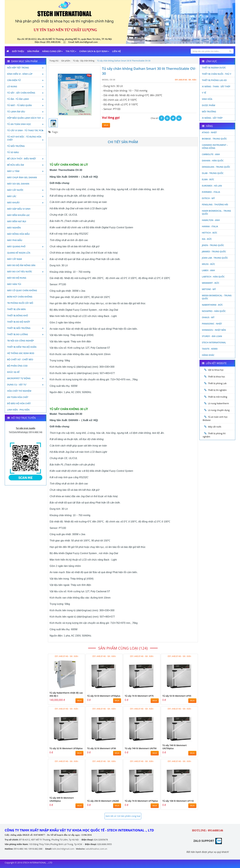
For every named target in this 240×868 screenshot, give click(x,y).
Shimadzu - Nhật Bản (214, 330)
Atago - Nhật (209, 132)
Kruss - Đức (208, 264)
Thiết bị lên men (16, 309)
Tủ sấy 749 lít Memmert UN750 (141, 748)
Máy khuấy (26, 202)
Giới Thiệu (18, 51)
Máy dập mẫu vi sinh (19, 209)
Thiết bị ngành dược (214, 68)
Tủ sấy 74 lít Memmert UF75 (139, 696)
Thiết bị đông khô (18, 315)
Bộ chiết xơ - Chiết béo (20, 359)
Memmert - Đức (211, 283)
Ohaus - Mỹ (208, 317)
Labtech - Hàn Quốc (213, 277)
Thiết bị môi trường (26, 328)
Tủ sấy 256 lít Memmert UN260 (103, 801)
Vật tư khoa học (216, 370)
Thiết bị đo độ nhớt (19, 322)
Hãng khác (208, 355)
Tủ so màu (13, 152)
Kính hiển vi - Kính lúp (26, 74)
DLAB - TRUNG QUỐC (213, 173)
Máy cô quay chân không (22, 290)
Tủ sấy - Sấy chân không (26, 93)
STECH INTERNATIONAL (214, 342)
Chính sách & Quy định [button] (94, 51)
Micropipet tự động (26, 378)
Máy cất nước (26, 190)
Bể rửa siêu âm (26, 165)
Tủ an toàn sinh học (26, 124)
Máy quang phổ (26, 246)
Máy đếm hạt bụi (17, 221)
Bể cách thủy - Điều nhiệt (26, 159)
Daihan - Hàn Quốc (213, 161)
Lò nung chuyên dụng (219, 410)
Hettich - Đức (210, 233)
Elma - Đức (208, 179)
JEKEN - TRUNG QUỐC (213, 245)
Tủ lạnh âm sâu (26, 112)
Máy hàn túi (14, 284)
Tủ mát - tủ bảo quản (26, 105)
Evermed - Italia (211, 192)
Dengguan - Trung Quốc (216, 167)
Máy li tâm (26, 171)
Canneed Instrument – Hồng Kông (215, 146)
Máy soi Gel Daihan (18, 184)
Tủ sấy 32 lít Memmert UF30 (101, 748)
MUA (106, 125)
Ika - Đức (207, 239)
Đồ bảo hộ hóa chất (19, 403)
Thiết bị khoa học (217, 377)
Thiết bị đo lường (26, 334)
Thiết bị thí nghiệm (217, 390)
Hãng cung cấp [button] (52, 51)
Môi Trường (209, 112)
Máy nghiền (14, 228)
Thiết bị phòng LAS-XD (214, 80)
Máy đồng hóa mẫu (18, 234)
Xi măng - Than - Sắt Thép (216, 86)
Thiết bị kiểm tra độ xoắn (22, 347)
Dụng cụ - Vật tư (26, 385)
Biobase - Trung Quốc (214, 139)
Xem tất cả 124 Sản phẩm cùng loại (123, 816)
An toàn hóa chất (18, 397)
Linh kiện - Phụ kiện (18, 410)
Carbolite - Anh (211, 154)
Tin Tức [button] (71, 51)
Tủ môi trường (16, 146)
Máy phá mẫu (15, 240)
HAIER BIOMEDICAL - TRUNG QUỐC (216, 212)
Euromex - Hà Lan (212, 186)
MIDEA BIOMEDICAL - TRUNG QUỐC (217, 297)
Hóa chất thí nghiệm (19, 391)
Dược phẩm (209, 105)
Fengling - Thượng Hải (215, 204)
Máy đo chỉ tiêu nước (26, 272)
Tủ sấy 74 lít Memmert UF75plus (141, 801)
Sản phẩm (33, 51)
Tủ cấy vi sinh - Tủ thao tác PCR (26, 130)
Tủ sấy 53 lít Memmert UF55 (177, 696)
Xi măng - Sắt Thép (212, 118)
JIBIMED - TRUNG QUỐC (214, 251)
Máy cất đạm (26, 259)
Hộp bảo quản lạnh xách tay (26, 118)
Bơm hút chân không (20, 297)
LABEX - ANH (208, 270)
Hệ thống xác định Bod (21, 353)
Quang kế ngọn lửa (19, 253)
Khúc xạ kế (13, 372)
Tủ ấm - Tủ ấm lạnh (26, 99)
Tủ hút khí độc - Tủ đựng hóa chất (26, 138)
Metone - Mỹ (209, 289)
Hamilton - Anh (211, 220)
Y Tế (204, 93)
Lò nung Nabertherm (218, 403)
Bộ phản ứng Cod (17, 366)
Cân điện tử (26, 80)
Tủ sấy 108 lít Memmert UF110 (178, 801)
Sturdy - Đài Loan (212, 336)
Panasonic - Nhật (212, 324)
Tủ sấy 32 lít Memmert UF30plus (66, 748)
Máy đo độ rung (17, 278)
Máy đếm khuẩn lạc (19, 215)
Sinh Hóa (207, 99)
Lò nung (26, 86)
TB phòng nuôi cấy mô (20, 303)
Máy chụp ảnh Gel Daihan (22, 177)
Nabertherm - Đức (212, 305)
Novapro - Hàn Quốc (214, 311)
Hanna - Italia (210, 226)
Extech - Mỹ (208, 198)
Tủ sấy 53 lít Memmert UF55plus (104, 696)
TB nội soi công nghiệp (21, 341)
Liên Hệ (116, 51)
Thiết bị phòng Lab (217, 383)
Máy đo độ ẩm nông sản (21, 265)
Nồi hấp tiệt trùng (26, 68)
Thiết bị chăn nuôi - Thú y (217, 74)
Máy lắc (26, 196)
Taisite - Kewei (210, 349)
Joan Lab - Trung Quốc (215, 258)
